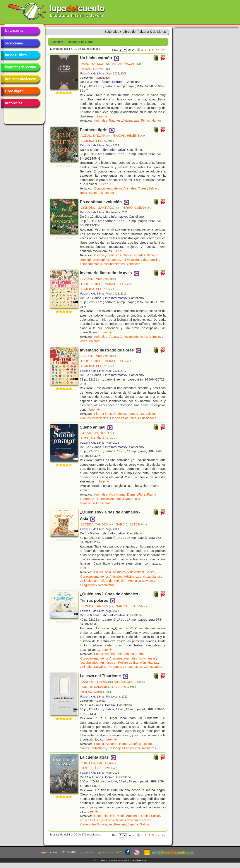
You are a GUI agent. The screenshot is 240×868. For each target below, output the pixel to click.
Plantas (133, 414)
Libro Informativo (113, 150)
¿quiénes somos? (109, 852)
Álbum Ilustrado (113, 82)
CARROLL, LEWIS (97, 682)
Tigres (142, 188)
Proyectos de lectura (20, 67)
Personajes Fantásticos (124, 748)
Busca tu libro (20, 55)
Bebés (150, 572)
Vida (144, 260)
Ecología (100, 260)
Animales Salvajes (141, 581)
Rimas (145, 121)
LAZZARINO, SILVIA (98, 433)
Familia (154, 260)
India (84, 193)
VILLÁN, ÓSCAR (127, 64)
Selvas (153, 188)
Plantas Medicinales (94, 418)
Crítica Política (90, 820)
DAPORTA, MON (95, 64)
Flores (107, 414)
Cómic (110, 777)
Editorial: (57, 42)
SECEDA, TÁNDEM (97, 524)
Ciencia (99, 255)
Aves (84, 341)
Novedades (20, 31)
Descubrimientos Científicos (121, 264)
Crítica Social (150, 816)
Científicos (114, 255)
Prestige (120, 824)
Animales (101, 121)
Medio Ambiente (128, 816)
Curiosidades (147, 418)
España (133, 824)
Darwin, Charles (134, 255)
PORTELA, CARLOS (98, 763)
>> (157, 50)
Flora (98, 414)
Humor (156, 121)
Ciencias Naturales (123, 418)
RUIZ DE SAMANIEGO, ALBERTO (108, 687)
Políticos (108, 820)
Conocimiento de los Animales (115, 188)
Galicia (145, 824)
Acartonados (102, 78)
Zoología (86, 260)
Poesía (110, 705)
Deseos (148, 744)
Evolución (132, 260)
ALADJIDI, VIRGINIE (98, 279)
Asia (108, 572)
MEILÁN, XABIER (96, 692)
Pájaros (94, 341)
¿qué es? (87, 852)
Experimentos (90, 264)
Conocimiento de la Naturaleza (119, 499)
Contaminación (105, 816)
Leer (102, 116)
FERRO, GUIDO (137, 208)
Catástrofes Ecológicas (96, 824)
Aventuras (96, 193)
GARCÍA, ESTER (131, 524)
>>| (163, 50)
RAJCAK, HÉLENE (130, 136)
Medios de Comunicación (134, 820)
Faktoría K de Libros (92, 74)
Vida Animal (117, 494)
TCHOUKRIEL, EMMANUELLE (106, 284)
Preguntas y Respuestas (97, 585)
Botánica (120, 414)
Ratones (115, 121)
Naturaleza (116, 260)
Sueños (136, 744)
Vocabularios (152, 577)
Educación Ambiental (95, 503)
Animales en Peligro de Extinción (103, 581)
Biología (153, 255)
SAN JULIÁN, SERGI (99, 768)
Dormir (132, 494)
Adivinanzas (131, 121)
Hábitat (153, 663)
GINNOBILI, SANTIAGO (100, 208)
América (111, 654)
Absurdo (111, 744)
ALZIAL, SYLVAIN (96, 136)
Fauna (113, 337)
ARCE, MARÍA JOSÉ (99, 438)
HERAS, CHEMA (96, 69)
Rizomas (100, 701)
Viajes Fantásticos (93, 748)
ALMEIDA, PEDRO (97, 141)
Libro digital (20, 91)
